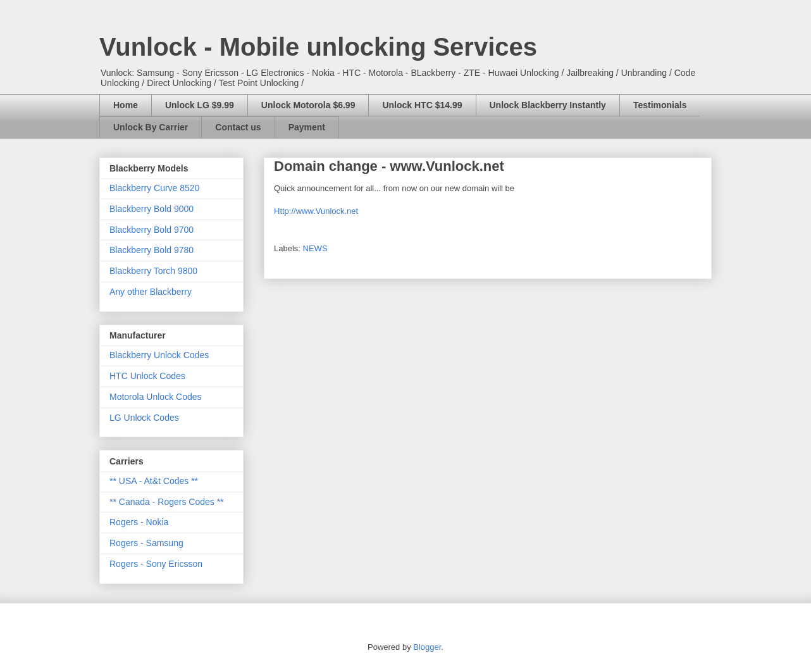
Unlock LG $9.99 (200, 105)
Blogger (427, 647)
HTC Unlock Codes (147, 376)
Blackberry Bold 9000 (152, 209)
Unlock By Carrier (151, 127)
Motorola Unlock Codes (156, 397)
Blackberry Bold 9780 (152, 250)
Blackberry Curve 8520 (154, 188)
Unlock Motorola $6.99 (308, 105)
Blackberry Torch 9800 (153, 271)
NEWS (315, 248)
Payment (307, 127)
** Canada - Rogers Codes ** (167, 502)
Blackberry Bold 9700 (152, 230)
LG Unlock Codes (144, 418)
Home (126, 105)
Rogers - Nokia (139, 522)
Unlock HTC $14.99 (422, 105)
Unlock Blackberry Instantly (548, 105)
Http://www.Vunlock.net (316, 211)
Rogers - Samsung (146, 543)
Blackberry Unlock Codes (159, 355)
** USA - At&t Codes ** (154, 481)
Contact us (238, 127)
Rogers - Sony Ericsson (156, 564)
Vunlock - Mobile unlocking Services (318, 47)
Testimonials (660, 105)
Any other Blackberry (151, 292)
